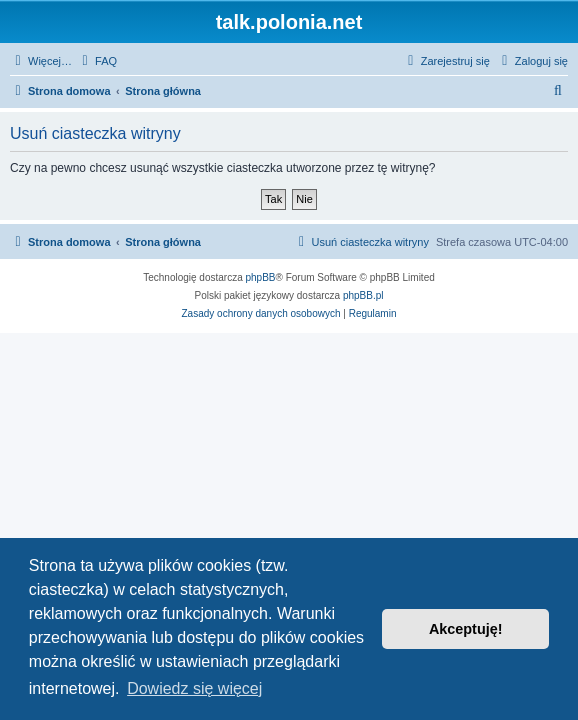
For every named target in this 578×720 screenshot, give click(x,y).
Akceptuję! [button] (466, 629)
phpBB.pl (363, 295)
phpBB (261, 277)
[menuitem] (97, 61)
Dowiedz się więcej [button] (194, 688)
